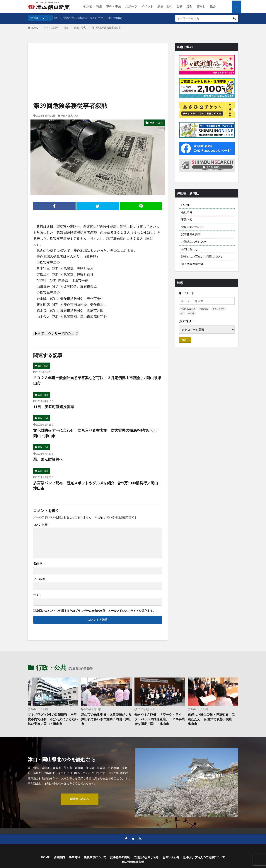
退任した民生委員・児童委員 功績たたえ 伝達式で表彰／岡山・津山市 (212, 719)
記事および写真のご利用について (202, 257)
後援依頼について (192, 227)
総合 (213, 6)
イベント (147, 6)
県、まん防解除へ (48, 459)
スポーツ (131, 6)
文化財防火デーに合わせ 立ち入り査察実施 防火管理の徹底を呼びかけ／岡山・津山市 (96, 433)
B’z (110, 18)
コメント (40, 525)
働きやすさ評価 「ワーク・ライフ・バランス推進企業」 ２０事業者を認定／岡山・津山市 (160, 719)
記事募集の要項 (191, 234)
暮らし (201, 6)
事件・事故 (114, 6)
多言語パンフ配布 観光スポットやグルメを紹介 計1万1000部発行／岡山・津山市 (97, 486)
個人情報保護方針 (192, 264)
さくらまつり (98, 18)
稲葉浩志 (82, 18)
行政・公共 (80, 27)
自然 (179, 6)
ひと (190, 6)
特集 (99, 6)
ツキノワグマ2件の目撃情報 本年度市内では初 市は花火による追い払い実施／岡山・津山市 (53, 719)
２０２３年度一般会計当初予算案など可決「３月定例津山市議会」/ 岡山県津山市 (97, 380)
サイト (37, 595)
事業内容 (187, 219)
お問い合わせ (190, 249)
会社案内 (187, 212)
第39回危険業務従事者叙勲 (106, 27)
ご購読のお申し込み (194, 242)
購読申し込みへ (80, 799)
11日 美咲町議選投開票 (54, 407)
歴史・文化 (165, 6)
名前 (38, 563)
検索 (184, 340)
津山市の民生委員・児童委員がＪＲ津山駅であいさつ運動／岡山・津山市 (106, 719)
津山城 (118, 18)
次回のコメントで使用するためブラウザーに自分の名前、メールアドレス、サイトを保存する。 (96, 611)
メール (39, 579)
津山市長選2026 (64, 18)
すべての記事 (51, 27)
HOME (87, 6)
